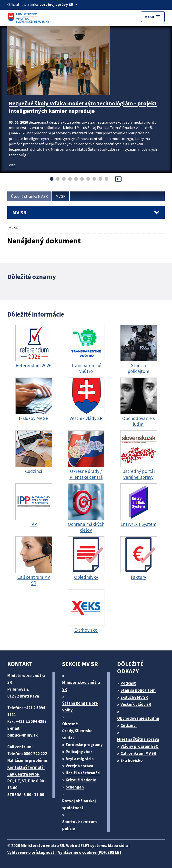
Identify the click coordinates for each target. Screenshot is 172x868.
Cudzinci (129, 725)
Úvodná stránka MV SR (29, 196)
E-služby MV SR (134, 697)
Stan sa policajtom (138, 690)
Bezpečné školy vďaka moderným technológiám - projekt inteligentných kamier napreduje (83, 107)
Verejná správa (79, 766)
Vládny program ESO (140, 746)
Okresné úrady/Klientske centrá (77, 731)
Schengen (75, 787)
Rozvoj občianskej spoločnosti (79, 804)
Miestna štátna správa (138, 739)
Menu (153, 17)
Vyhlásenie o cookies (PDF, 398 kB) (90, 852)
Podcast (128, 683)
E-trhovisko (132, 760)
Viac (12, 165)
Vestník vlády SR (136, 704)
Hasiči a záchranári (83, 773)
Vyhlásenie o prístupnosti (31, 852)
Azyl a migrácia (80, 759)
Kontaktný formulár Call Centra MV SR (26, 771)
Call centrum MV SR (138, 753)
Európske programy (84, 745)
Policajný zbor (79, 752)
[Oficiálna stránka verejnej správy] (60, 4)
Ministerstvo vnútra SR (81, 686)
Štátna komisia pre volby (80, 707)
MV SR (61, 196)
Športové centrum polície (80, 825)
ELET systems (93, 846)
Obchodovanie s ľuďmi (138, 718)
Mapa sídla (118, 846)
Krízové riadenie (81, 780)
